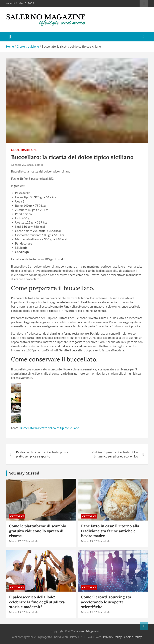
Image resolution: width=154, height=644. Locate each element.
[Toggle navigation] (10, 37)
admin (39, 165)
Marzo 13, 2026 (91, 541)
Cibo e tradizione (24, 150)
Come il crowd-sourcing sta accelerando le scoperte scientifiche (106, 602)
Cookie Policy (133, 637)
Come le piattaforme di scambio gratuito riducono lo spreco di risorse (38, 531)
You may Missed (24, 473)
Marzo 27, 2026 (19, 541)
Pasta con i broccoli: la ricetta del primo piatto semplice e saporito (42, 454)
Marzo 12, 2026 (91, 612)
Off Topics (17, 516)
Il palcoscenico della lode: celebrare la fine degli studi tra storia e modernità (37, 602)
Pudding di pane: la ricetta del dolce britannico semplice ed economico (115, 454)
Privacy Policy (112, 637)
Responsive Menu (144, 3)
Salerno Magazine (87, 631)
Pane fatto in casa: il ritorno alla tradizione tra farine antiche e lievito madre (110, 531)
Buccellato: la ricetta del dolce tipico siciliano (49, 428)
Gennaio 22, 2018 (22, 165)
